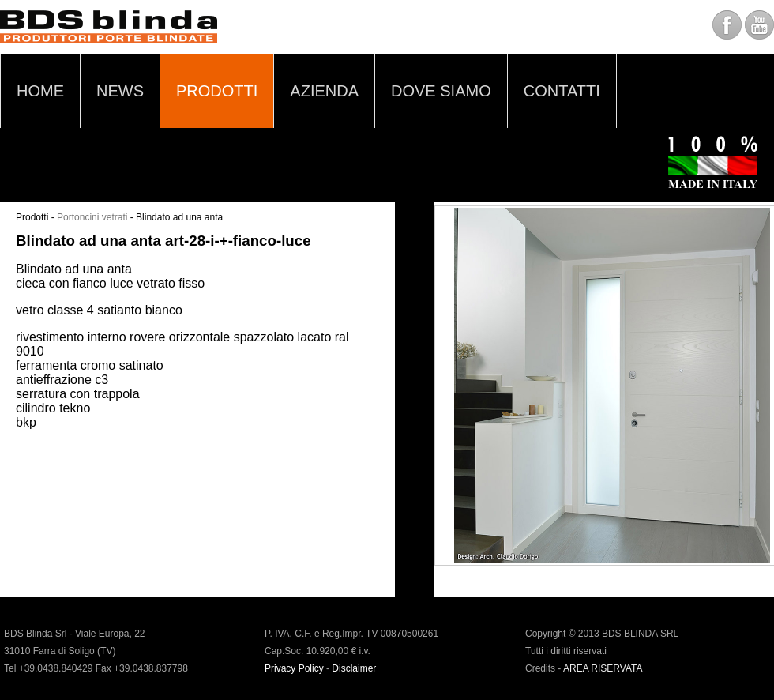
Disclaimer (354, 668)
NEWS (120, 91)
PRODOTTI (217, 91)
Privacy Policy (294, 668)
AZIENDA (324, 91)
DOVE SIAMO (441, 91)
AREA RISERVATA (603, 668)
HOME (40, 91)
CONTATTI (562, 91)
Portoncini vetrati (92, 217)
